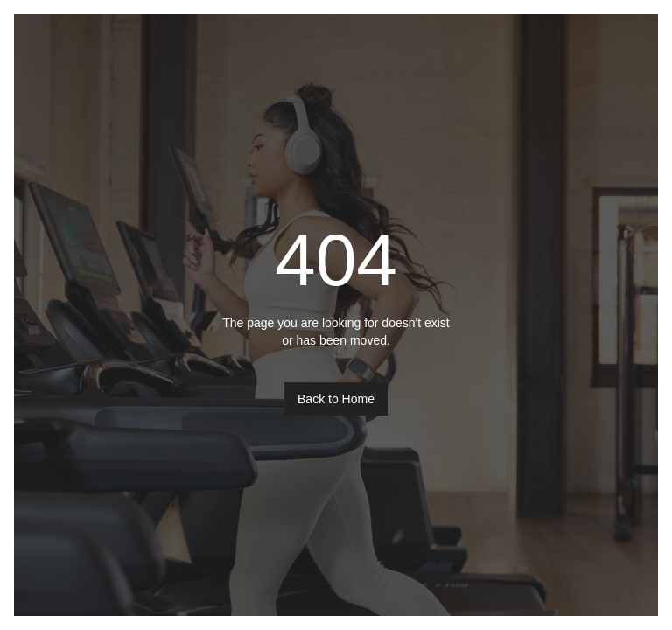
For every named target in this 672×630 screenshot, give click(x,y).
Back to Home (336, 399)
